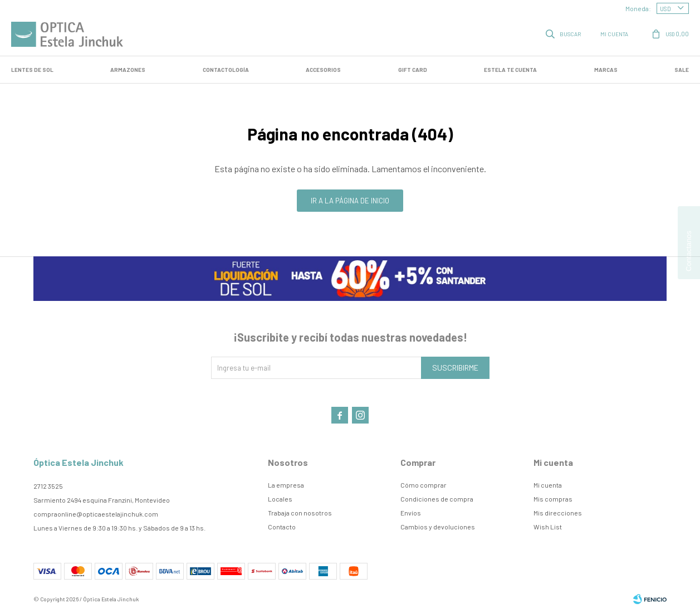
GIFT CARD (413, 70)
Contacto (282, 527)
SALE (682, 70)
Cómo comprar (424, 485)
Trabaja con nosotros (300, 513)
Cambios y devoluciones (438, 527)
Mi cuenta (548, 485)
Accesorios (323, 70)
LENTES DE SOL (32, 70)
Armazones (128, 70)
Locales (280, 499)
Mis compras (553, 499)
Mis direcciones (558, 513)
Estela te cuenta (510, 70)
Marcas (606, 70)
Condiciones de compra (437, 499)
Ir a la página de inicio (350, 201)
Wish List (548, 527)
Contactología (226, 70)
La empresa (286, 485)
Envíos (411, 513)
